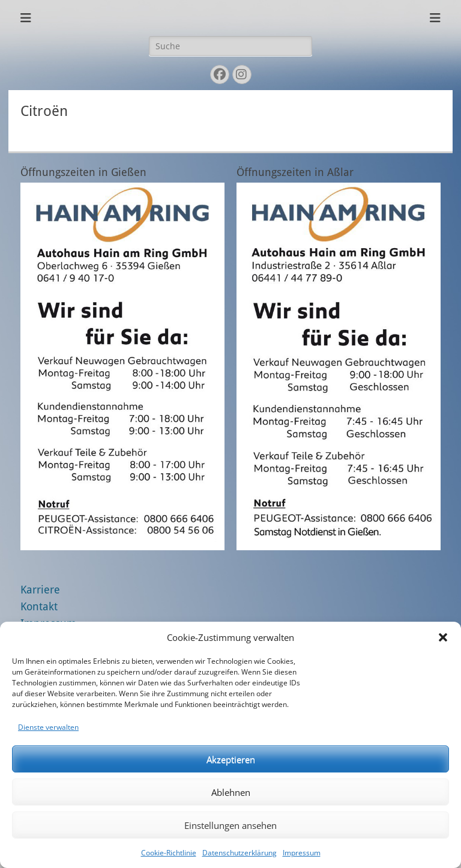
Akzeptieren (231, 759)
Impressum (302, 853)
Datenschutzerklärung (240, 853)
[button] (443, 637)
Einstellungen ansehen (230, 825)
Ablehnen (231, 792)
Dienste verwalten (48, 727)
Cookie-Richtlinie (169, 853)
